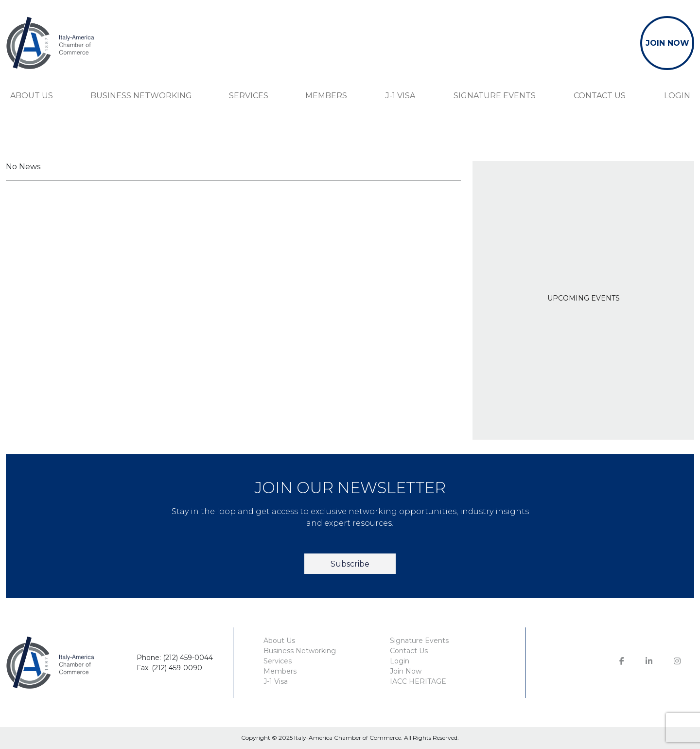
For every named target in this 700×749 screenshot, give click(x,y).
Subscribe (350, 564)
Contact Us (600, 96)
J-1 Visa (400, 96)
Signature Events (495, 96)
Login (677, 96)
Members (326, 96)
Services (249, 96)
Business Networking (141, 96)
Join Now (406, 671)
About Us (32, 96)
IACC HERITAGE (418, 681)
